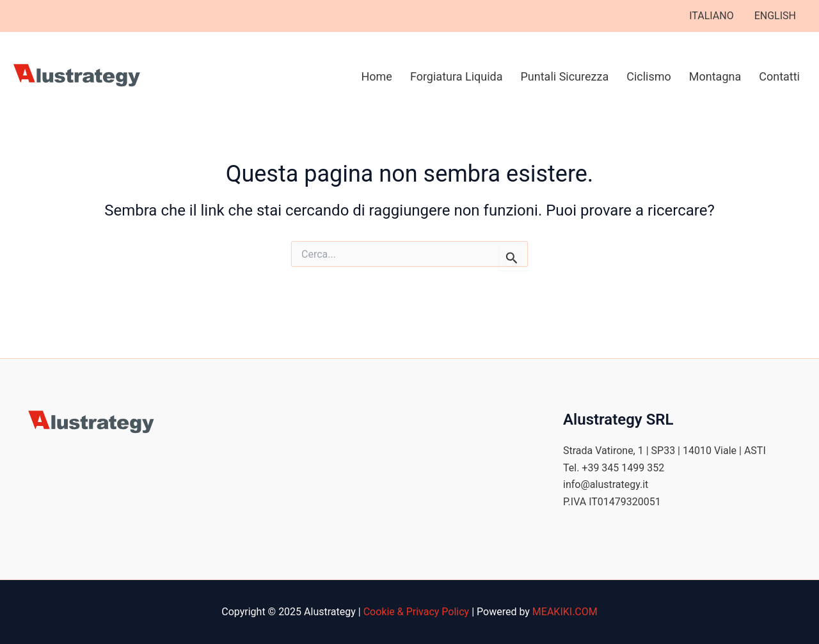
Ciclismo (649, 76)
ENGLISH (775, 16)
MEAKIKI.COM (565, 612)
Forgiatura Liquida (457, 76)
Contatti (779, 76)
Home (376, 76)
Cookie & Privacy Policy (417, 612)
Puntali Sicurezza (565, 76)
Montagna (715, 76)
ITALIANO (711, 16)
